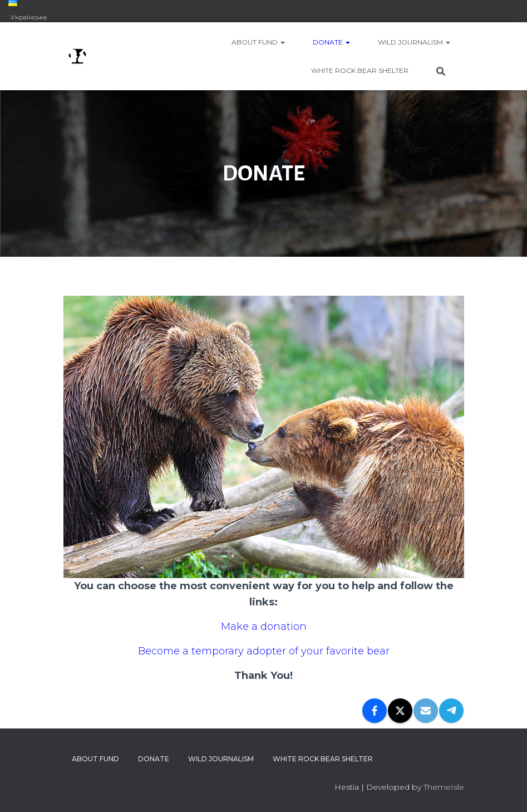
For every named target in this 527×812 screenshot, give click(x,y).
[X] (400, 711)
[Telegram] (451, 711)
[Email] (426, 711)
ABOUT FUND (258, 42)
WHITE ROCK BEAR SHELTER (360, 70)
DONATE (331, 42)
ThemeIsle (444, 787)
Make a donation (264, 627)
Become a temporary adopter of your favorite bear (264, 651)
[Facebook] (375, 711)
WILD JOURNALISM (414, 42)
